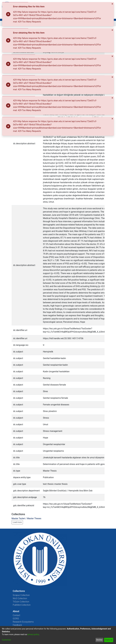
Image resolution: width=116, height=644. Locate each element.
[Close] (113, 4)
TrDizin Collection (21, 602)
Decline (99, 640)
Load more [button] (17, 522)
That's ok (109, 640)
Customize (6, 640)
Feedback (17, 625)
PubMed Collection (22, 605)
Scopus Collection (21, 595)
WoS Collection (20, 598)
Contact (17, 615)
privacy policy (33, 634)
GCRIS (16, 619)
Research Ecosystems (23, 622)
